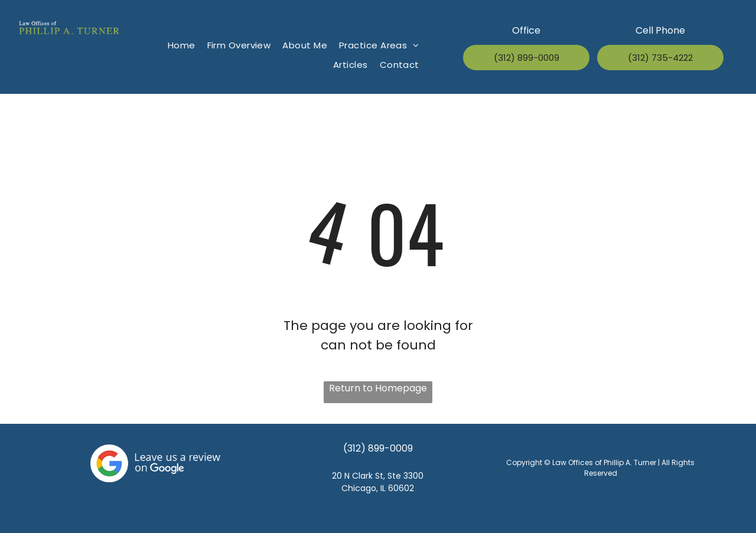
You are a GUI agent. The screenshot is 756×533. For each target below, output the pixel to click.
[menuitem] (182, 46)
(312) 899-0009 (378, 448)
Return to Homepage (378, 388)
